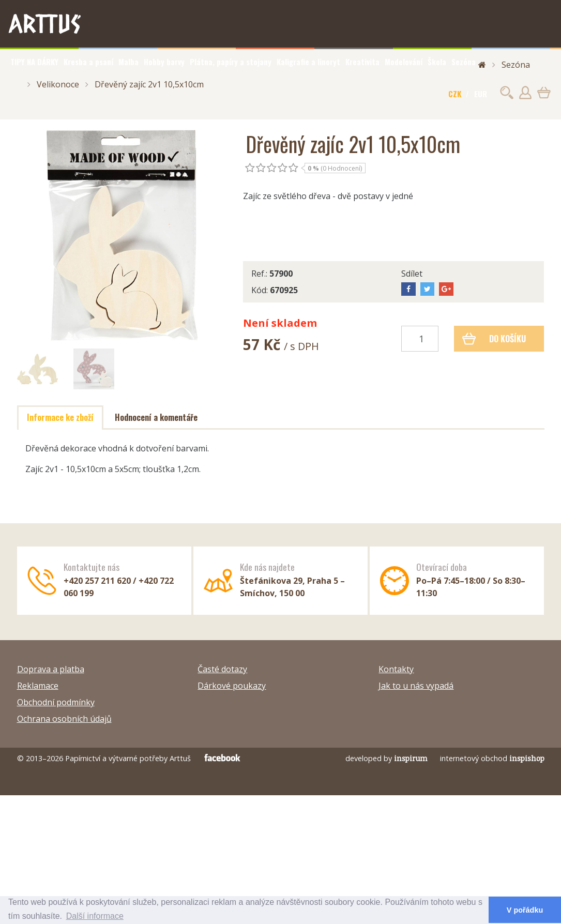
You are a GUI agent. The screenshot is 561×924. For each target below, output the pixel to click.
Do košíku (494, 339)
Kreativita (362, 62)
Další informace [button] (95, 916)
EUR (481, 94)
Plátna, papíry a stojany (231, 62)
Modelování (404, 62)
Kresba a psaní (88, 62)
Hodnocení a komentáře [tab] (156, 417)
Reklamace (38, 686)
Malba (128, 62)
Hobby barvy (164, 62)
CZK (455, 94)
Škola (437, 62)
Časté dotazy (222, 669)
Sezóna (464, 62)
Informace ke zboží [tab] (60, 417)
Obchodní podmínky (56, 702)
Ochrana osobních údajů (64, 719)
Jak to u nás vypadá (416, 686)
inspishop (527, 758)
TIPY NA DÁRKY (34, 62)
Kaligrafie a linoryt (308, 62)
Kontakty (396, 669)
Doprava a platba (51, 669)
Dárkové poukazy (232, 686)
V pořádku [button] (525, 910)
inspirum (411, 758)
